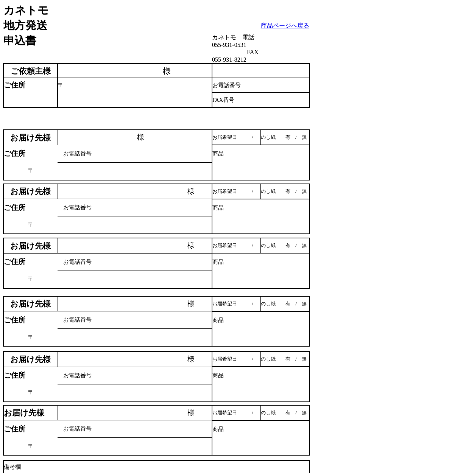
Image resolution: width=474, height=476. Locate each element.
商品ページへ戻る (285, 26)
